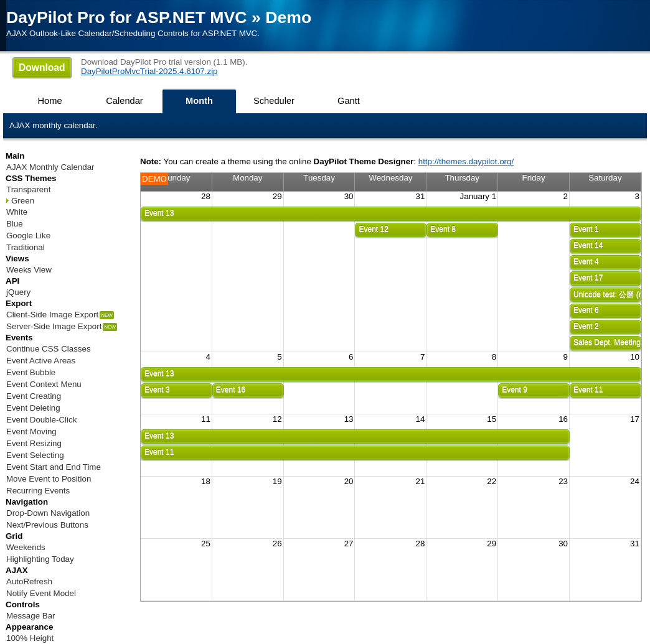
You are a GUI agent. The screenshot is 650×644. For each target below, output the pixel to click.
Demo (288, 17)
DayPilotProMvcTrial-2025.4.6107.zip (149, 71)
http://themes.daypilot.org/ (466, 161)
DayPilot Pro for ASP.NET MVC (127, 17)
